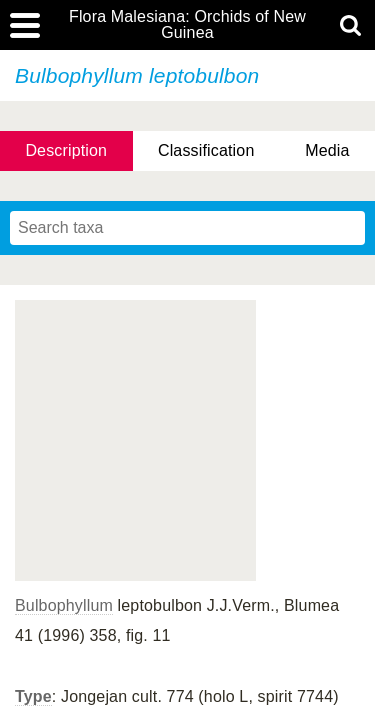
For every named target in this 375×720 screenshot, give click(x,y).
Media (327, 150)
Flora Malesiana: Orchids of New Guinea (187, 25)
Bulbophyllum (64, 605)
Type (33, 696)
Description (66, 150)
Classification (206, 150)
